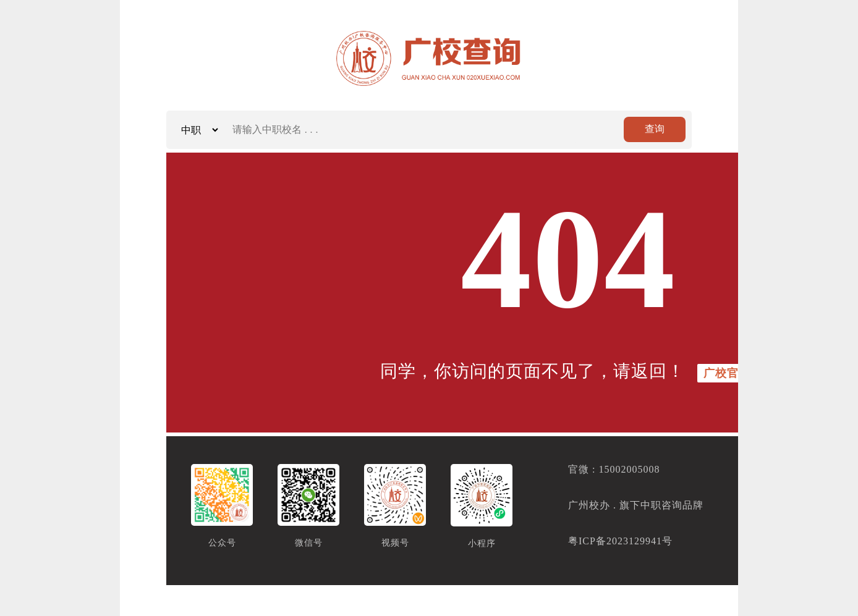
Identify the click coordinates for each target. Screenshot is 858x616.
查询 (655, 129)
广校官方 (727, 373)
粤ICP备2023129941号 (620, 541)
